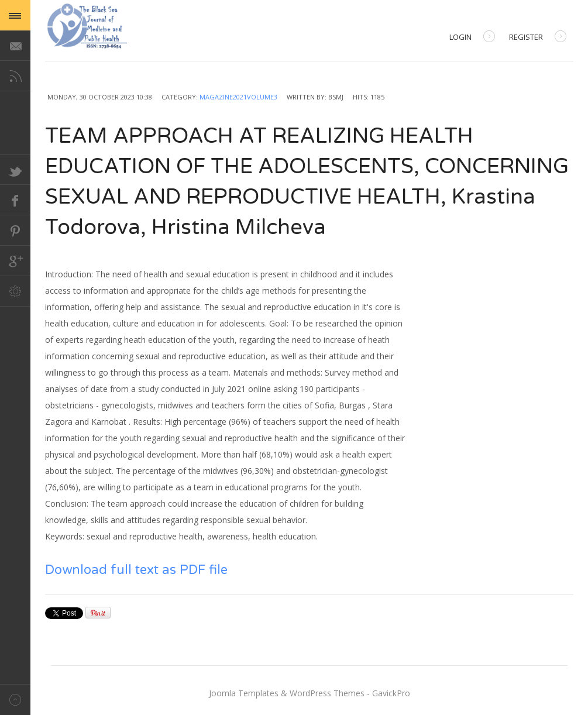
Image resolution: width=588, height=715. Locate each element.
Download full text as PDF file (136, 570)
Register (538, 38)
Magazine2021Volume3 (238, 97)
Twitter (15, 170)
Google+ (15, 261)
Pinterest (15, 231)
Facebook (15, 200)
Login (472, 38)
